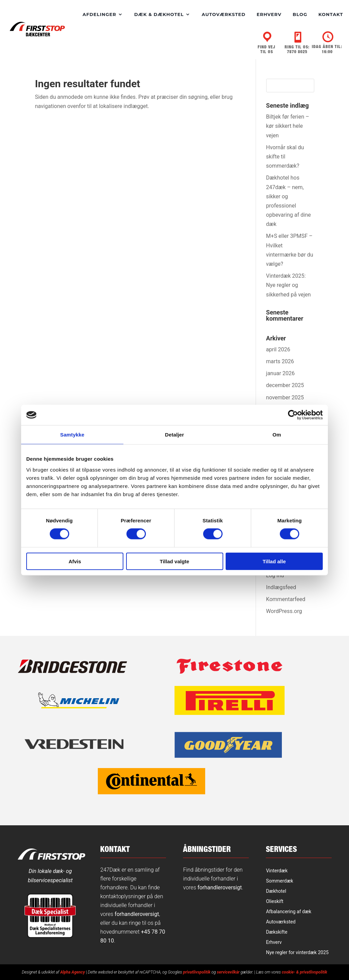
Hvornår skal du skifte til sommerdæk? (285, 156)
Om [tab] (277, 435)
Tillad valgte (174, 561)
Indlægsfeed (281, 587)
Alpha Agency (73, 972)
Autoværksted (224, 14)
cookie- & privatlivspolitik (305, 972)
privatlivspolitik (197, 972)
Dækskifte (277, 932)
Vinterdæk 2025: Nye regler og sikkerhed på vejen (289, 285)
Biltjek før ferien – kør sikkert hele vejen (288, 126)
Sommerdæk (279, 881)
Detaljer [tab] (174, 435)
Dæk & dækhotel (159, 14)
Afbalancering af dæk (289, 911)
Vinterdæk (277, 870)
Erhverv (269, 14)
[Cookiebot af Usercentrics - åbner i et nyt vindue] (293, 415)
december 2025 (285, 385)
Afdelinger (99, 14)
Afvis (75, 561)
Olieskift (275, 901)
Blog (300, 14)
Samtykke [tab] (72, 435)
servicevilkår (228, 972)
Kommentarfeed (286, 599)
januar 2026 (280, 373)
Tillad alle (274, 561)
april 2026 (278, 349)
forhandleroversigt (137, 914)
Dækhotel (276, 891)
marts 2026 (280, 361)
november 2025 (285, 397)
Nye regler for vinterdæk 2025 (297, 952)
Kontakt (331, 14)
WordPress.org (284, 611)
